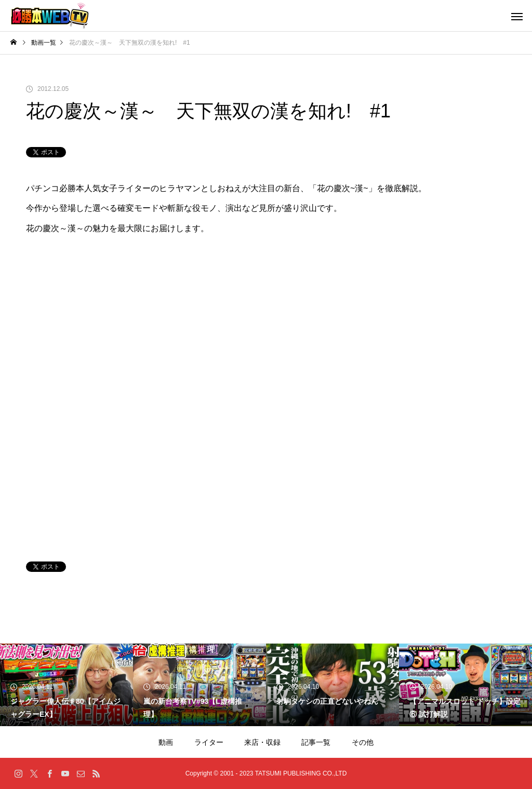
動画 (166, 742)
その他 (363, 742)
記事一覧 (316, 742)
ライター (209, 742)
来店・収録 (262, 742)
